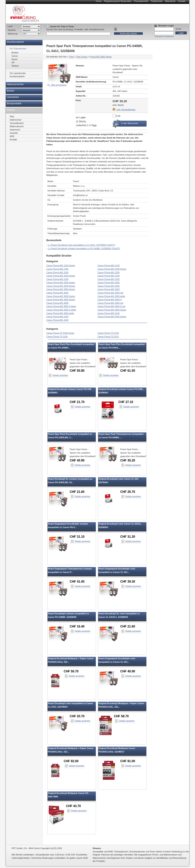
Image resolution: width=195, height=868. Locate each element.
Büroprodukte (14, 104)
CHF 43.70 (73, 806)
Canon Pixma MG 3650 (57, 303)
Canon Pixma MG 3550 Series (61, 296)
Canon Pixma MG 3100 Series (61, 276)
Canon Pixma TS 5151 (108, 336)
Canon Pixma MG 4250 (57, 320)
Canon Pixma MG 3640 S (110, 300)
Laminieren (13, 97)
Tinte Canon (82, 57)
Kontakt (182, 1)
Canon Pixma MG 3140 (109, 276)
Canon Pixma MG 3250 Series (61, 286)
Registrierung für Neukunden (118, 1)
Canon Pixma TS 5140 (108, 333)
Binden (11, 91)
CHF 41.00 (77, 582)
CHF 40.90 (77, 460)
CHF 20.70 (77, 716)
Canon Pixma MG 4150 (57, 317)
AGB (12, 136)
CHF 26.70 (128, 492)
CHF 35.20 (128, 460)
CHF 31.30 (128, 537)
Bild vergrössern (59, 85)
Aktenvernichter (15, 84)
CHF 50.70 (71, 671)
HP (13, 62)
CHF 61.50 (128, 371)
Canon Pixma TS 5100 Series (60, 333)
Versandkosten (17, 123)
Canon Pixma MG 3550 (57, 293)
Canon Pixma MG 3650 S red (111, 306)
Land (10, 26)
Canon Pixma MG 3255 (109, 286)
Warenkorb (170, 1)
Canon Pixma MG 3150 (57, 279)
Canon (15, 56)
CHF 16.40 (77, 626)
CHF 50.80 (77, 371)
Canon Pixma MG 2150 (57, 269)
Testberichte (157, 1)
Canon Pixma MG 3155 (109, 279)
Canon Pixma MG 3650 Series (112, 310)
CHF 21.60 (77, 492)
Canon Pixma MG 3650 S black (61, 306)
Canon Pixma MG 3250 (109, 282)
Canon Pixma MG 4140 (109, 313)
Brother (15, 53)
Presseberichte (141, 1)
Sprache (12, 30)
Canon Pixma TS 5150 (57, 336)
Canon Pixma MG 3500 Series (61, 289)
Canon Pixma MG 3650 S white (61, 310)
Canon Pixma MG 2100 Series (61, 265)
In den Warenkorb (130, 123)
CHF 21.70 (77, 402)
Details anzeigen (60, 375)
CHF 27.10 (126, 402)
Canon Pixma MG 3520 (109, 289)
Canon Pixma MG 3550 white (111, 296)
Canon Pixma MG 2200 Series (112, 269)
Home (99, 1)
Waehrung (13, 34)
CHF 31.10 (77, 537)
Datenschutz (16, 120)
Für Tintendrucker (18, 49)
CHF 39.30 (128, 582)
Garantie (14, 133)
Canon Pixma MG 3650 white (60, 313)
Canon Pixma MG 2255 (109, 272)
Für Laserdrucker (18, 73)
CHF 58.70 (121, 716)
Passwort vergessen (164, 36)
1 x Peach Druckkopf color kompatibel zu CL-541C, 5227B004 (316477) (81, 245)
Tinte (71, 57)
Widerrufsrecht (17, 126)
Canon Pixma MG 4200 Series (112, 317)
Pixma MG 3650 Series (101, 57)
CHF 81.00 (128, 761)
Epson (15, 59)
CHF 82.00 (71, 761)
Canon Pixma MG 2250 (57, 272)
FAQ (12, 116)
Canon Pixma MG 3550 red (110, 293)
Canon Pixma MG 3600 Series (61, 300)
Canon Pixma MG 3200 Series (61, 282)
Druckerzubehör (15, 42)
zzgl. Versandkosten (126, 110)
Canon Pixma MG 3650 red (110, 303)
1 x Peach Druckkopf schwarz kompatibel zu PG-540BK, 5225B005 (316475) (84, 248)
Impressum (15, 130)
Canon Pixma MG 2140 (109, 265)
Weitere (15, 66)
